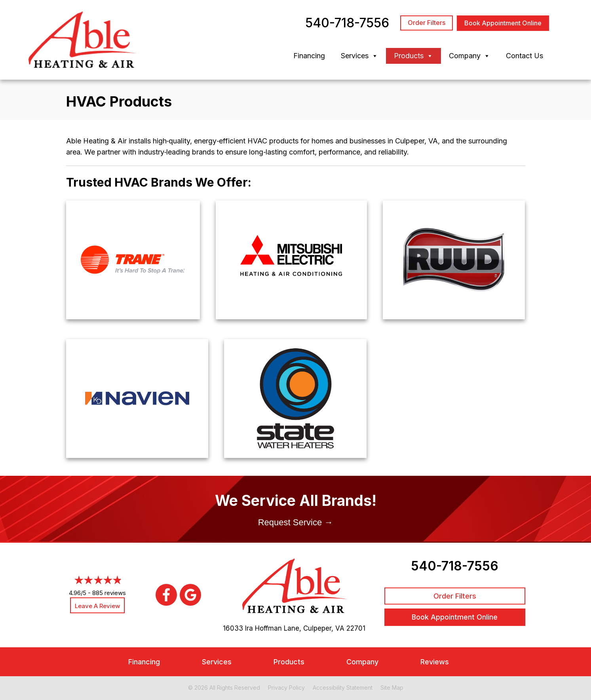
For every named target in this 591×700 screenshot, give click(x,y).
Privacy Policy (286, 688)
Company (469, 56)
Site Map (392, 688)
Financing (309, 56)
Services (359, 56)
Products (413, 56)
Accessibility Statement (343, 688)
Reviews (435, 662)
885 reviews (109, 593)
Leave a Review (97, 606)
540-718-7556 (455, 566)
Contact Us (524, 56)
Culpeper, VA (324, 628)
